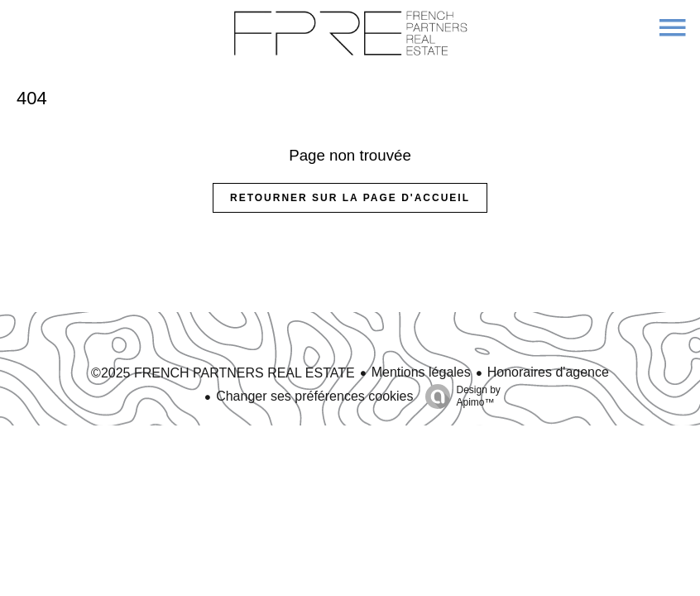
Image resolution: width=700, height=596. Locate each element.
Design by (458, 397)
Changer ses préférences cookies (314, 396)
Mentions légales (421, 372)
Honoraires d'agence (548, 372)
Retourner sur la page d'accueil (350, 198)
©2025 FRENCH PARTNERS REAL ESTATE (223, 373)
